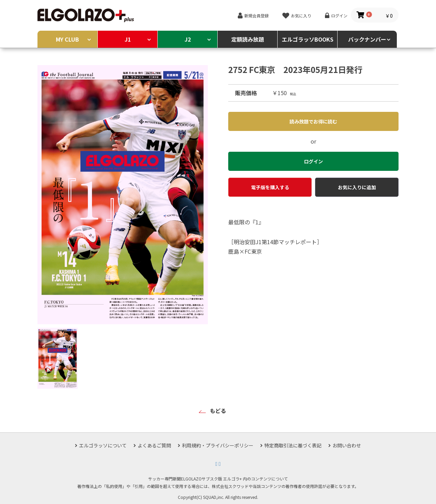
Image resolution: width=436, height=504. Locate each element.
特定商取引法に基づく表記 (293, 445)
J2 (188, 39)
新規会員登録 (256, 16)
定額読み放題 (248, 39)
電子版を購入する (270, 187)
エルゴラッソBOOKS (308, 39)
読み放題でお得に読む (313, 121)
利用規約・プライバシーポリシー (218, 445)
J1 (128, 39)
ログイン (339, 16)
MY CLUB (67, 39)
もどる (218, 411)
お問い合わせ (347, 445)
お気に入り (301, 16)
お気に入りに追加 (357, 187)
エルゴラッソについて (103, 445)
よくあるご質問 (154, 445)
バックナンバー (367, 39)
